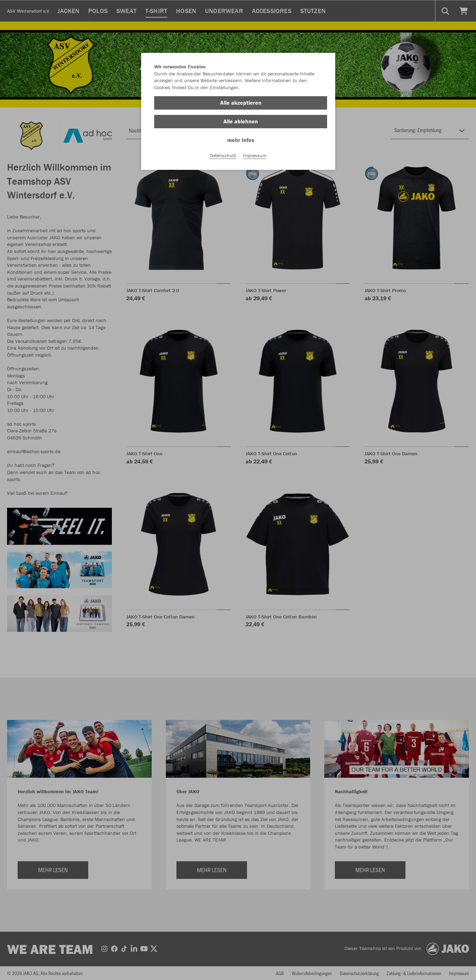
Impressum (255, 155)
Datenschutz (223, 155)
